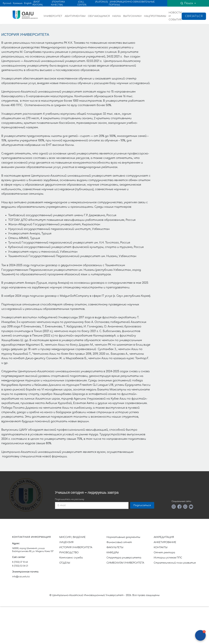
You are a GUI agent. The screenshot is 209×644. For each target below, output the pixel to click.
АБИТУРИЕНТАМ (75, 16)
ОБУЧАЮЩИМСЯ (99, 16)
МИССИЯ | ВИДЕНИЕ (72, 537)
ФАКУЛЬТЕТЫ (115, 547)
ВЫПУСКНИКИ (132, 16)
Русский (7, 3)
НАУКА (117, 16)
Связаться (194, 16)
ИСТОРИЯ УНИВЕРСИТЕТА (76, 547)
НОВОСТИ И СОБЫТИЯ (175, 16)
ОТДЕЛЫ (65, 563)
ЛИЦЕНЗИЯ (66, 542)
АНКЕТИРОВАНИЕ (165, 542)
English (28, 3)
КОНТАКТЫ (161, 547)
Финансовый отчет (119, 542)
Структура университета (124, 558)
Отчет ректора (164, 553)
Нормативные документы (123, 537)
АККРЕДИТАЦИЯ (164, 537)
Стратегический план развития (175, 563)
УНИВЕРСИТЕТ (53, 16)
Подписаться (142, 505)
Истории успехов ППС (168, 558)
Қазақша (18, 3)
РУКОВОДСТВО (69, 553)
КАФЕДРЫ (113, 553)
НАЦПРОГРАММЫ (155, 16)
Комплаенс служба (71, 558)
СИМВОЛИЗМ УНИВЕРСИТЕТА (125, 563)
